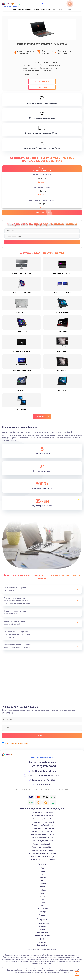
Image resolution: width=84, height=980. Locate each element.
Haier (43, 906)
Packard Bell (43, 909)
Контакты (42, 942)
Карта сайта (42, 945)
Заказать (42, 182)
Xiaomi (43, 893)
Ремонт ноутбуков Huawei (43, 822)
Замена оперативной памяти (42, 200)
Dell (43, 899)
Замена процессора (42, 187)
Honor (43, 880)
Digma (43, 902)
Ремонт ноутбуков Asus (43, 816)
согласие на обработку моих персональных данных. (22, 743)
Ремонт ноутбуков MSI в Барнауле (39, 10)
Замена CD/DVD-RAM (42, 175)
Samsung (43, 887)
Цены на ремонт (42, 923)
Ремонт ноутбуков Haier (43, 850)
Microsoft (43, 915)
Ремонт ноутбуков (19, 10)
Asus (43, 871)
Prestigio (43, 912)
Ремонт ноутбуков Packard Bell (43, 853)
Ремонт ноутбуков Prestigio (43, 857)
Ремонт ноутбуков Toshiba (43, 835)
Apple (43, 896)
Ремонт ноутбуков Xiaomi (43, 838)
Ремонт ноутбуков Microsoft (43, 860)
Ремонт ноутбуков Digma (43, 847)
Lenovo (43, 884)
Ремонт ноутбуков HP (43, 819)
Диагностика (42, 933)
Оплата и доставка (42, 936)
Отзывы (42, 929)
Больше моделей (42, 417)
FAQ (42, 939)
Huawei (43, 877)
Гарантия (42, 926)
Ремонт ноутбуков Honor (43, 825)
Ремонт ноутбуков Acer (43, 813)
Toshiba (43, 890)
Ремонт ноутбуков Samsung (43, 831)
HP (43, 874)
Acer (43, 868)
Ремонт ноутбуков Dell (43, 844)
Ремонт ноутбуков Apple (43, 841)
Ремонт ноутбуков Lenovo (43, 828)
